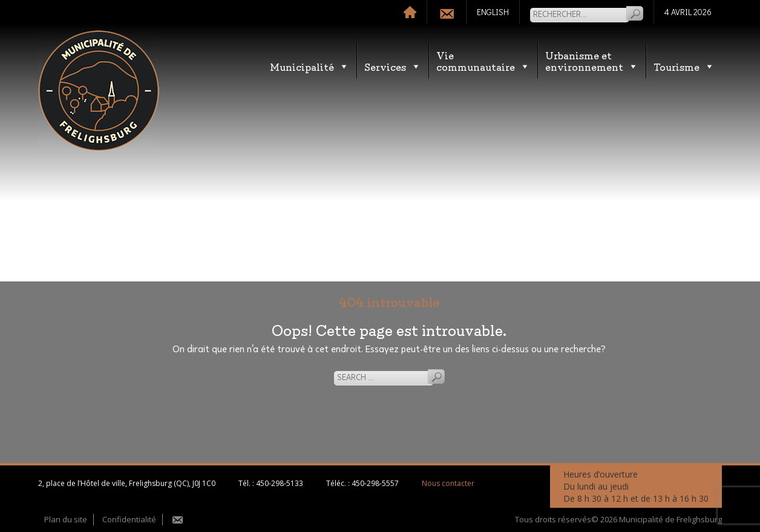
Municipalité (310, 66)
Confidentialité (129, 519)
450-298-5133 (280, 483)
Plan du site (66, 519)
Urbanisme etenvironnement (592, 61)
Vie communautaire (483, 61)
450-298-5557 (375, 483)
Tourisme (684, 66)
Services (393, 66)
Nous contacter (448, 483)
